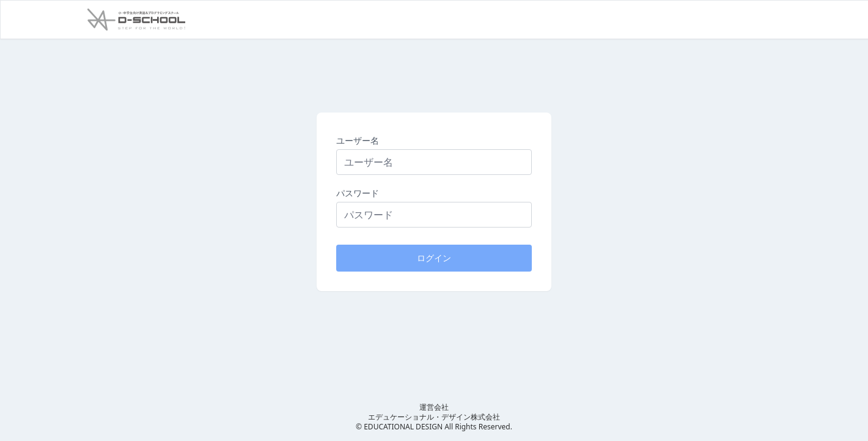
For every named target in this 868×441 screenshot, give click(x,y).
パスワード (358, 193)
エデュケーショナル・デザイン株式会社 (434, 417)
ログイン (434, 258)
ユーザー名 (358, 140)
